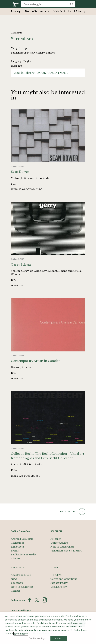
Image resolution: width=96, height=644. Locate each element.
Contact (15, 591)
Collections (18, 543)
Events (15, 551)
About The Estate (21, 575)
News (14, 579)
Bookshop (17, 583)
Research (56, 539)
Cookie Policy (59, 587)
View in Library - (41, 73)
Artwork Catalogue (22, 539)
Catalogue (17, 33)
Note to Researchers (37, 11)
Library (16, 11)
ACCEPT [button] (59, 638)
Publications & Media (23, 555)
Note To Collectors (22, 587)
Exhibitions (18, 547)
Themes (16, 559)
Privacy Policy (59, 583)
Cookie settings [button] (37, 638)
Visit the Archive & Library (69, 11)
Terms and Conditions (64, 579)
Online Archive (59, 543)
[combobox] (45, 4)
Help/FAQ (56, 575)
